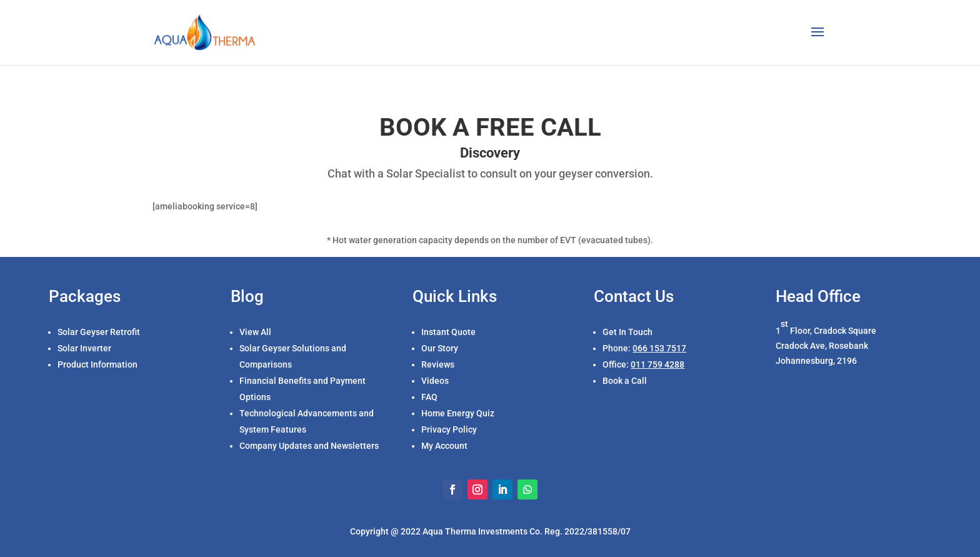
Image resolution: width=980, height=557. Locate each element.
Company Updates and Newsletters (309, 446)
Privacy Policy (449, 429)
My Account (444, 446)
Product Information (97, 364)
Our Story (440, 348)
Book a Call (625, 381)
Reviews (438, 364)
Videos (435, 381)
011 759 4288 (657, 364)
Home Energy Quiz (458, 413)
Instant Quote (448, 332)
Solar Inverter (84, 348)
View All (255, 332)
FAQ (429, 397)
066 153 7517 (659, 348)
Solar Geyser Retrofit (99, 332)
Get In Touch (627, 332)
